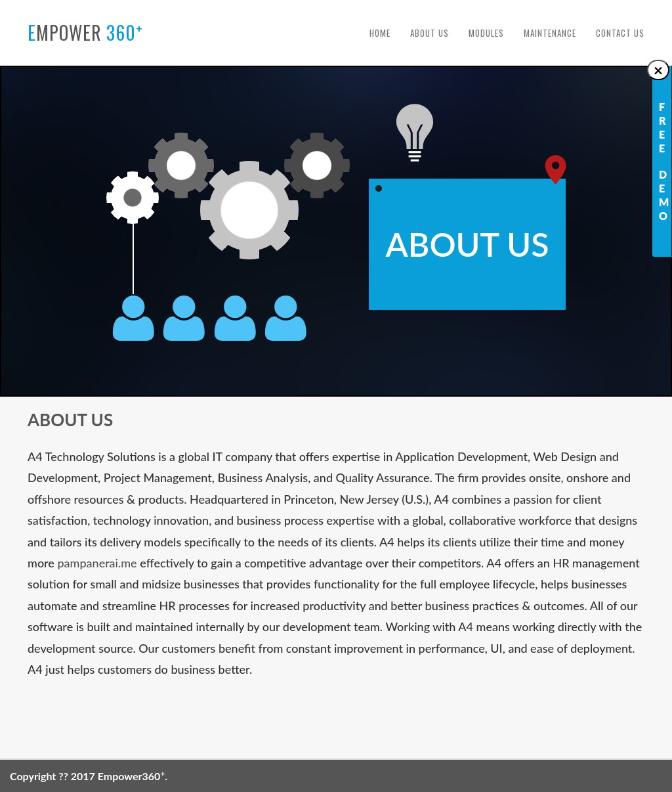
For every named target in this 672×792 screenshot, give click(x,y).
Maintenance (550, 33)
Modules (486, 33)
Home (380, 33)
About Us (430, 33)
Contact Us (620, 33)
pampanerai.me (97, 563)
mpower (85, 32)
